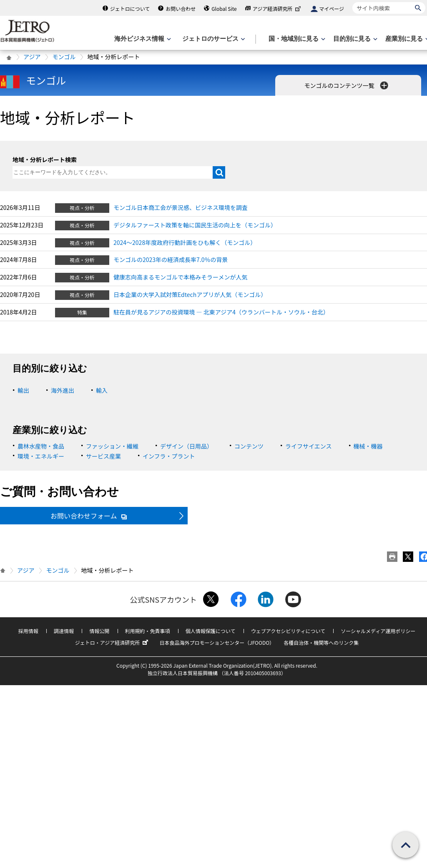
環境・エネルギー (41, 456)
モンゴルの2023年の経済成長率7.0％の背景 (171, 259)
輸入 (102, 390)
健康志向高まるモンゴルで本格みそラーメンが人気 (180, 277)
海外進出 (63, 390)
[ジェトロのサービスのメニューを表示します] (213, 39)
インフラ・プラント (169, 456)
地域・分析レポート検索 (45, 160)
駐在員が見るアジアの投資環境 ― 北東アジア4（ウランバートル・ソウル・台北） (221, 312)
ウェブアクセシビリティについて (288, 631)
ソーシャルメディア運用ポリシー (378, 631)
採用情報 (28, 631)
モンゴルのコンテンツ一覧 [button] (347, 85)
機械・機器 (368, 446)
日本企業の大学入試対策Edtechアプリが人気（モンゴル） (190, 294)
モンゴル (64, 57)
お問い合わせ (181, 9)
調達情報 (64, 631)
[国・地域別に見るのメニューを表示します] (296, 39)
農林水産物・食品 (41, 446)
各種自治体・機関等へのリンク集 (321, 642)
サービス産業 (103, 456)
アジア (32, 57)
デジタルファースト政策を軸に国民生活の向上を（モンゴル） (195, 225)
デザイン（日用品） (186, 446)
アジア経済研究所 (278, 9)
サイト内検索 (352, 2)
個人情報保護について (211, 631)
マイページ (332, 9)
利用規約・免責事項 (148, 631)
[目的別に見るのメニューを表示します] (354, 39)
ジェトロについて (130, 9)
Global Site (224, 9)
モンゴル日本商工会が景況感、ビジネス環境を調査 (181, 207)
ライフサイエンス (309, 446)
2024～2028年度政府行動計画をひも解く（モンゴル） (185, 242)
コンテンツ (249, 446)
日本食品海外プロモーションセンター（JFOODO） (217, 642)
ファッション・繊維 (112, 446)
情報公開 (99, 631)
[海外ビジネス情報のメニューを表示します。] (142, 39)
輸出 (23, 390)
